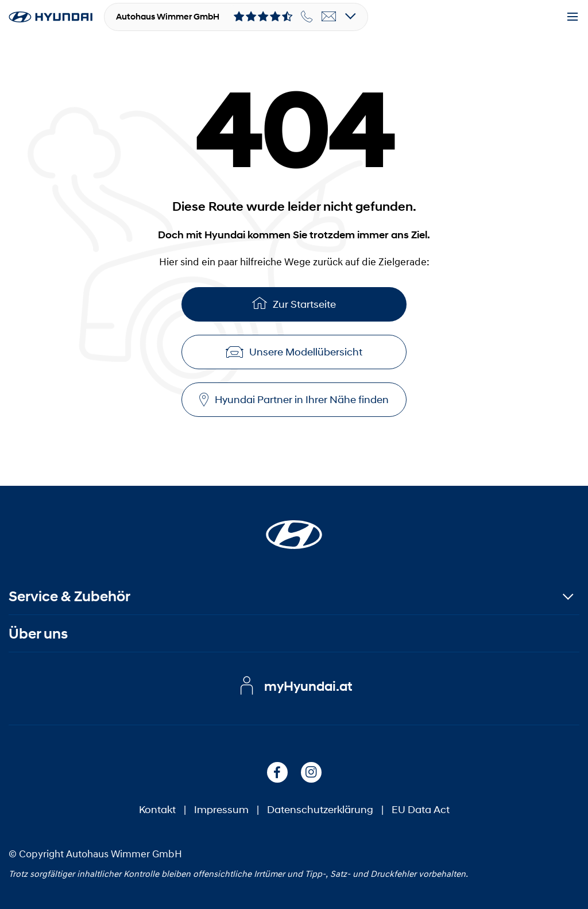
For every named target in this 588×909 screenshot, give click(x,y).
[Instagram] (311, 772)
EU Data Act (421, 810)
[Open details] (351, 17)
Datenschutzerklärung (320, 810)
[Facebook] (277, 772)
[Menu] (572, 17)
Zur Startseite (294, 303)
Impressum (221, 810)
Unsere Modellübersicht (294, 352)
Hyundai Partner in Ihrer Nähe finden (294, 400)
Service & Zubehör (69, 596)
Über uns (38, 634)
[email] (329, 17)
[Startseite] (294, 528)
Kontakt (157, 810)
